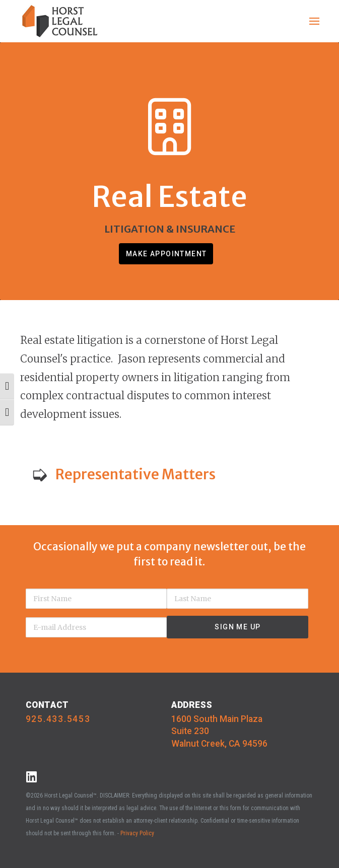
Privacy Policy (137, 833)
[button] (314, 21)
